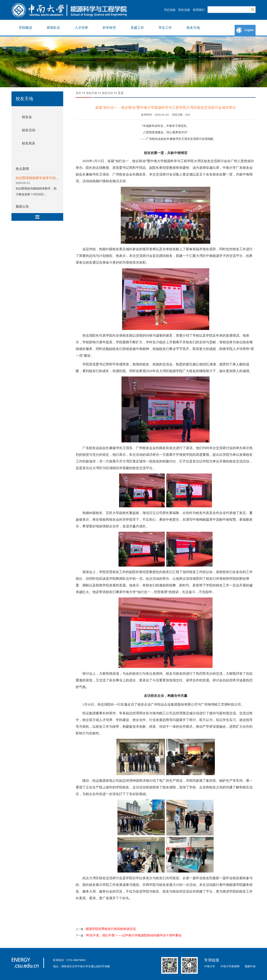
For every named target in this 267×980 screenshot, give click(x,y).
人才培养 (81, 28)
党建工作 (137, 28)
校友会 (27, 117)
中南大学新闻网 (230, 966)
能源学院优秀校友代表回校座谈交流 (111, 929)
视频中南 (250, 966)
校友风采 (29, 143)
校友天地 (193, 28)
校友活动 (29, 130)
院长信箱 (184, 10)
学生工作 (165, 28)
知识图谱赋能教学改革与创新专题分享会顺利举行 (52, 178)
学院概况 (25, 28)
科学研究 (109, 28)
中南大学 (210, 966)
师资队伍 (53, 28)
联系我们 (199, 10)
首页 (78, 93)
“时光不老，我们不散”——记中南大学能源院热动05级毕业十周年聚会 (134, 935)
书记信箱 (170, 10)
